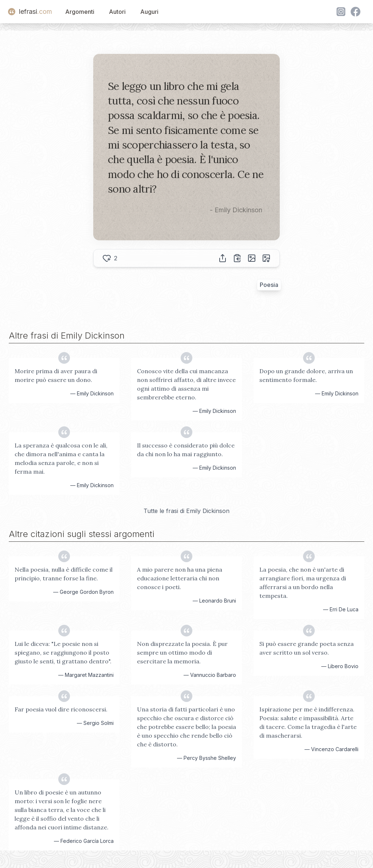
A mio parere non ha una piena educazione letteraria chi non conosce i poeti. (180, 578)
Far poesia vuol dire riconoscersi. (61, 709)
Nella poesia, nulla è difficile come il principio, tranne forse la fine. (64, 574)
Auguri (149, 12)
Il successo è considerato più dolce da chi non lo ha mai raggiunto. (186, 450)
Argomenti (80, 12)
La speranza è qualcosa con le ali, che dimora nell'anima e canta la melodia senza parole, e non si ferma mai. (61, 458)
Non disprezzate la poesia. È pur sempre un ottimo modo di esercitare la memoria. (182, 652)
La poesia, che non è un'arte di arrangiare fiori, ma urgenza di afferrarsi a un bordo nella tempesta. (303, 583)
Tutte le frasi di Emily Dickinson (186, 511)
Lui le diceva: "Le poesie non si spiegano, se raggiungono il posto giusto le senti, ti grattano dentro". (63, 652)
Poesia (269, 285)
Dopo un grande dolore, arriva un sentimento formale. (306, 375)
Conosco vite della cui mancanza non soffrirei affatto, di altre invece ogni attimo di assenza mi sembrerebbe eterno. (186, 384)
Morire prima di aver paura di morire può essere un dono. (56, 375)
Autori (117, 12)
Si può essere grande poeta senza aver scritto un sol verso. (307, 648)
